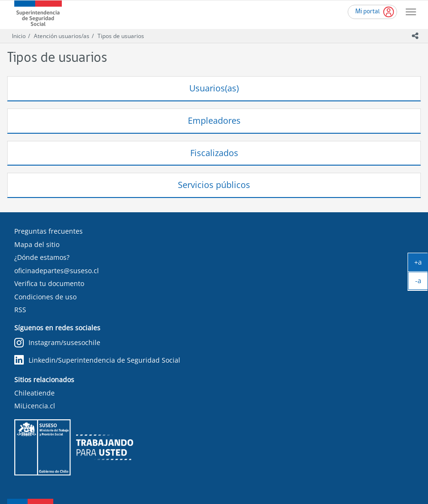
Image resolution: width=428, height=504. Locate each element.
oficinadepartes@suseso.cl (57, 271)
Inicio (19, 36)
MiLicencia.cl (35, 406)
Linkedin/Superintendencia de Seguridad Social (97, 360)
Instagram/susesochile (57, 343)
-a (422, 283)
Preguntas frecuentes (49, 231)
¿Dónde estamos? (42, 257)
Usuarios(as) (214, 88)
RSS (20, 310)
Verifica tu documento (49, 283)
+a (421, 264)
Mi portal (368, 12)
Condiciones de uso (45, 297)
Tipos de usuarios (121, 36)
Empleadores (214, 120)
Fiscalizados (214, 153)
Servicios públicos (214, 185)
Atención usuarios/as (62, 36)
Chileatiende (34, 393)
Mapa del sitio (37, 244)
